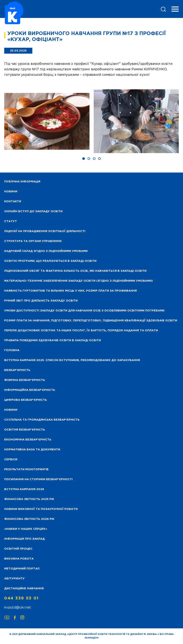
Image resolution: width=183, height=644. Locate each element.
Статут (11, 221)
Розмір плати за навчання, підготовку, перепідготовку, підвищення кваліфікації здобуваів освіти (91, 321)
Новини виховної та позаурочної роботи (41, 509)
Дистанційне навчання (24, 589)
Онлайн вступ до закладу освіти (33, 211)
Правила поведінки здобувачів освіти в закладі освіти (53, 340)
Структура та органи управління (33, 241)
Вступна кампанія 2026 (24, 489)
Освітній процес (18, 549)
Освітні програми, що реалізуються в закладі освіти (50, 261)
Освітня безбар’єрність (25, 430)
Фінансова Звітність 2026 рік (29, 519)
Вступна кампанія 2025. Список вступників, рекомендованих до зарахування (72, 360)
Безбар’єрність (17, 370)
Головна (12, 350)
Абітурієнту (14, 579)
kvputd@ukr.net (18, 608)
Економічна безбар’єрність (28, 440)
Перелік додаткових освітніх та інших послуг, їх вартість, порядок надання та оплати (81, 331)
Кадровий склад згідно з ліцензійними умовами (46, 251)
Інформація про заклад (24, 539)
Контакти (13, 202)
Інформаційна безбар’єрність (30, 390)
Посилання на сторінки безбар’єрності (38, 479)
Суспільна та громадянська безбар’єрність (42, 420)
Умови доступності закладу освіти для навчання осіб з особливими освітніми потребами (84, 311)
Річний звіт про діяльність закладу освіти (41, 301)
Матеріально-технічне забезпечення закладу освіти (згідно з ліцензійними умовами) (79, 281)
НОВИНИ (11, 192)
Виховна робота (19, 559)
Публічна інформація (22, 182)
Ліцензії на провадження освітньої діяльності (45, 231)
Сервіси (11, 460)
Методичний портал (22, 569)
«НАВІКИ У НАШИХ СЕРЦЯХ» (26, 529)
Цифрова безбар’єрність (26, 400)
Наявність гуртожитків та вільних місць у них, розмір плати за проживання (70, 291)
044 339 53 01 (22, 598)
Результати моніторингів (26, 469)
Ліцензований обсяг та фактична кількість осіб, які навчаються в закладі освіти (75, 271)
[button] (84, 159)
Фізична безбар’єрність (25, 380)
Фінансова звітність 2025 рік (29, 499)
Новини (11, 410)
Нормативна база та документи (32, 450)
